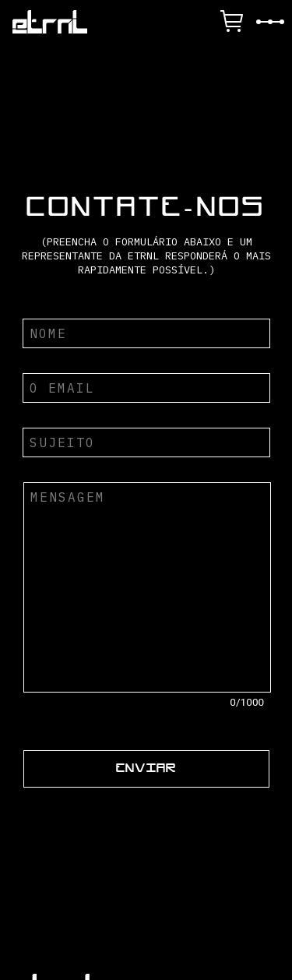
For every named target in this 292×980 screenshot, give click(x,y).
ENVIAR (146, 768)
